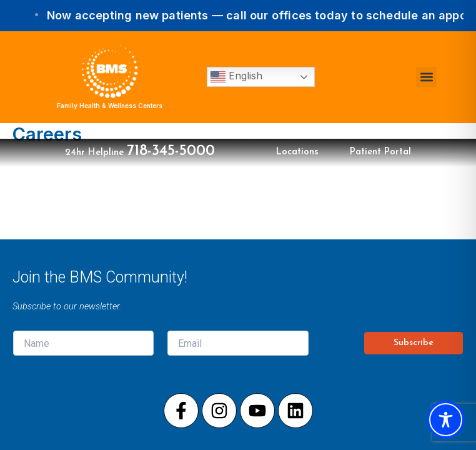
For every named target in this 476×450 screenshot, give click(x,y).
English (236, 77)
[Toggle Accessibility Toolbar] (446, 420)
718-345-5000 (171, 151)
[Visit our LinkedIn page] (295, 411)
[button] (426, 77)
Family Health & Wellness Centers (110, 106)
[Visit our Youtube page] (257, 411)
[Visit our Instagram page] (219, 411)
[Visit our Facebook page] (181, 411)
